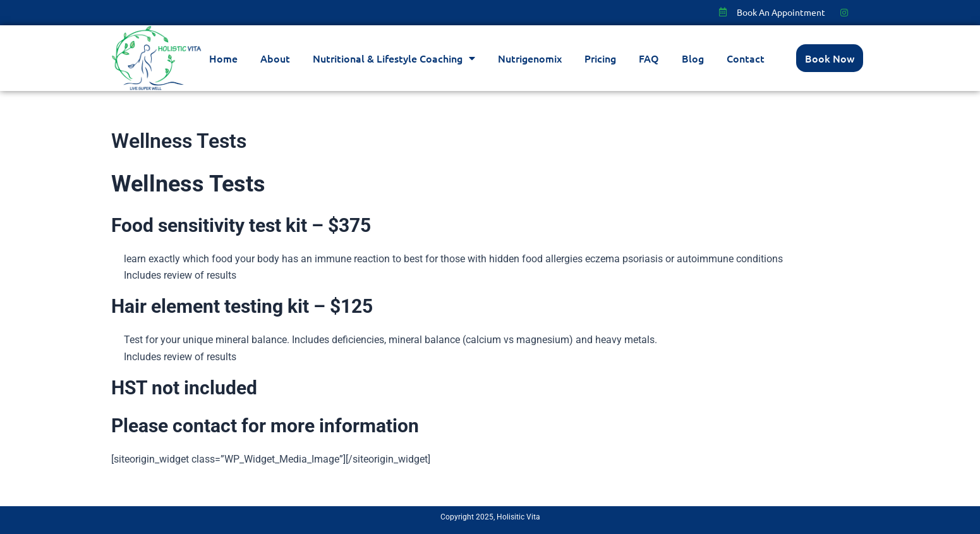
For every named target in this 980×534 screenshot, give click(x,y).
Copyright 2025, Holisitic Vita (490, 517)
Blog (693, 58)
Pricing (600, 58)
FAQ (649, 58)
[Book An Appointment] (723, 12)
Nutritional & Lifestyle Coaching (394, 58)
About (275, 58)
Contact (746, 58)
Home (223, 58)
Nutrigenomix (530, 58)
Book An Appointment (781, 12)
